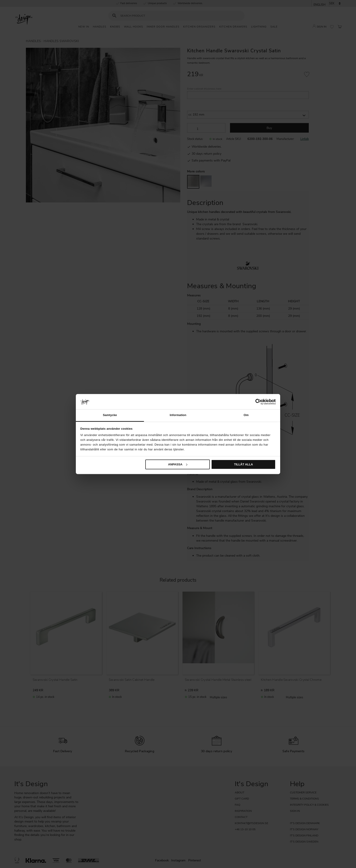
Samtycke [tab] (110, 415)
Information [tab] (178, 415)
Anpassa (178, 464)
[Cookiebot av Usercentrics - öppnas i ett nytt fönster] (256, 402)
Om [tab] (246, 415)
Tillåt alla (244, 464)
